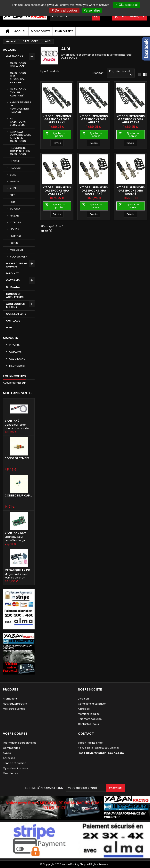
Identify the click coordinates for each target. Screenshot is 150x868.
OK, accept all (127, 5)
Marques (10, 338)
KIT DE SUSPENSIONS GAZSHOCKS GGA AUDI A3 (94, 119)
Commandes (11, 748)
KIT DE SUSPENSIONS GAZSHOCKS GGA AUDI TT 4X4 (57, 119)
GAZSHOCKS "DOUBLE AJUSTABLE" (18, 92)
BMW (13, 175)
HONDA (15, 229)
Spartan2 (12, 421)
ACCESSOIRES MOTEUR (15, 305)
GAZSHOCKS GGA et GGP (18, 65)
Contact (86, 734)
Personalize (92, 10)
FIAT (12, 195)
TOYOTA (15, 209)
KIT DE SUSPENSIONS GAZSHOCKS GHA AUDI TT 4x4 (94, 191)
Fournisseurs (14, 376)
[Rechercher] (75, 17)
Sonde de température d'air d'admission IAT (19, 458)
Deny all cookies (64, 10)
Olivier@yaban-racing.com (105, 753)
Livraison (83, 699)
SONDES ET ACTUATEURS (15, 295)
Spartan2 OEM (15, 533)
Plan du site (64, 31)
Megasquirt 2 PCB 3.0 (19, 570)
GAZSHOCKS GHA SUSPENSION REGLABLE (18, 78)
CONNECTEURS (16, 314)
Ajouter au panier (55, 135)
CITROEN (15, 222)
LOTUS (14, 243)
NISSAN (14, 216)
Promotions (10, 699)
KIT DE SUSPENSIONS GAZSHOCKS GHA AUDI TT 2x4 (57, 191)
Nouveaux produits (15, 704)
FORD (13, 202)
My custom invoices (15, 768)
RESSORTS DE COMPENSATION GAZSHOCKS (20, 151)
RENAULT (15, 161)
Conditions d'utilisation (92, 704)
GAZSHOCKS (15, 56)
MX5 (9, 328)
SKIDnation (14, 287)
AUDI (13, 188)
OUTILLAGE (13, 321)
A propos (84, 709)
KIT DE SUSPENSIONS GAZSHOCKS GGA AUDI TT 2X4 (131, 119)
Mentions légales (89, 714)
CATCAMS (13, 280)
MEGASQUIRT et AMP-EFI (17, 265)
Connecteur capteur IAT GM (19, 495)
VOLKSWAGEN (19, 257)
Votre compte (15, 734)
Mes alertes (10, 773)
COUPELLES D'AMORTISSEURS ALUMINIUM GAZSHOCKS (21, 136)
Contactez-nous (88, 724)
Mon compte (41, 31)
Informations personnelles (20, 743)
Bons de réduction (15, 763)
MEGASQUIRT (17, 366)
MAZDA (14, 181)
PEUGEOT (16, 168)
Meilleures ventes (14, 709)
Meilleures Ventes (18, 393)
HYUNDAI (15, 236)
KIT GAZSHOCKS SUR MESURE (18, 122)
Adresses (9, 758)
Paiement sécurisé (90, 719)
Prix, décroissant (121, 73)
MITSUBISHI (17, 250)
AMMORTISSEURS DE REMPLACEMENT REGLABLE (21, 107)
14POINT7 (12, 273)
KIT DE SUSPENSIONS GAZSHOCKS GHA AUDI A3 (131, 191)
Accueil (20, 31)
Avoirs (7, 753)
